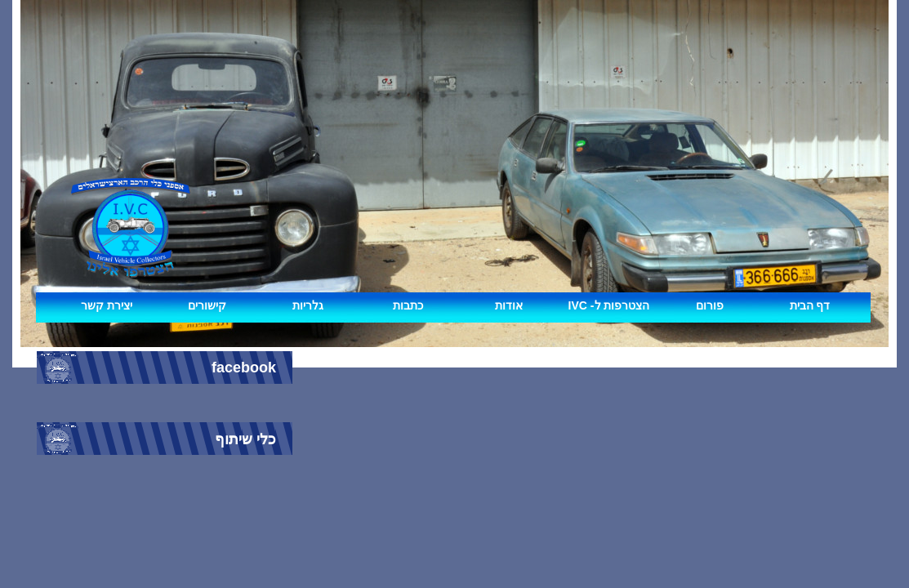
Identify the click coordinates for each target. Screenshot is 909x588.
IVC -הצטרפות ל (609, 305)
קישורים (207, 305)
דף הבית (810, 305)
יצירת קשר (107, 305)
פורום (710, 305)
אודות (509, 305)
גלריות (308, 305)
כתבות (408, 305)
